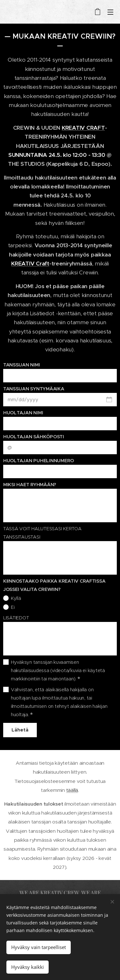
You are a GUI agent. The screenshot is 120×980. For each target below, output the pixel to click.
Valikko (110, 12)
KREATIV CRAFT (83, 128)
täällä (72, 790)
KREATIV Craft (30, 264)
